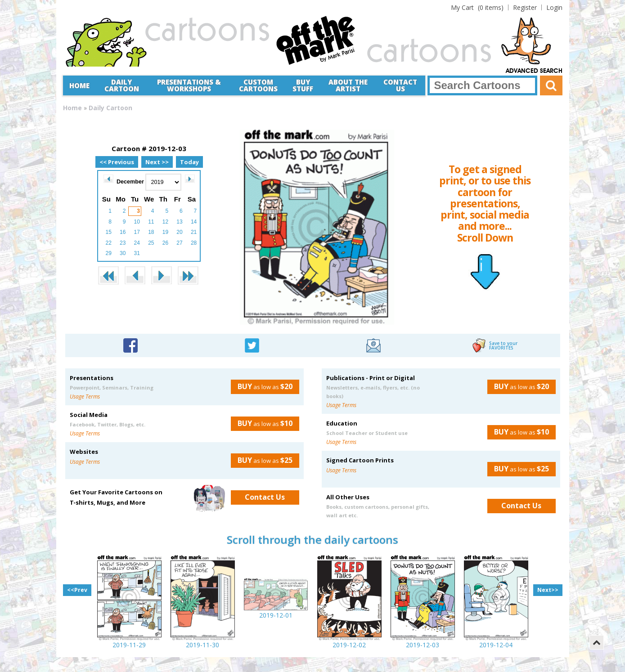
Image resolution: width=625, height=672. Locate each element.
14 (194, 222)
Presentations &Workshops (189, 85)
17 (137, 232)
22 (108, 243)
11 (151, 222)
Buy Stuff (303, 85)
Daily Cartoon (122, 85)
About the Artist (348, 85)
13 (179, 222)
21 (194, 232)
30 (123, 253)
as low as (262, 386)
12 (165, 222)
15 (108, 232)
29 (108, 253)
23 (123, 243)
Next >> (157, 162)
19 (165, 232)
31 (137, 253)
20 (179, 232)
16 (123, 232)
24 (137, 243)
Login (554, 7)
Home (79, 85)
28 (194, 243)
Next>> (548, 590)
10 (137, 222)
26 (165, 243)
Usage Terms (85, 396)
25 (151, 243)
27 (179, 243)
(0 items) (477, 7)
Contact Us (400, 85)
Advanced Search (534, 71)
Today (189, 162)
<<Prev (77, 590)
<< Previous (117, 162)
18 (151, 232)
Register (525, 7)
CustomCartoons (258, 85)
